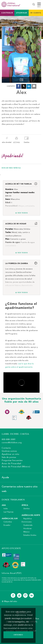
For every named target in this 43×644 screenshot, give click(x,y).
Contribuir (7, 13)
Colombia (7, 522)
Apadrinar (21, 13)
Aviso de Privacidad (11, 464)
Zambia (26, 509)
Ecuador (6, 525)
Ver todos (23, 213)
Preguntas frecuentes (12, 460)
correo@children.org (12, 443)
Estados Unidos (29, 535)
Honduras (27, 529)
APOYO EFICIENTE (11, 548)
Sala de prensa (9, 457)
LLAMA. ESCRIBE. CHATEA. (16, 434)
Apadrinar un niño (10, 454)
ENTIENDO (18, 635)
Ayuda (5, 477)
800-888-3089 (8, 439)
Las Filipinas (8, 512)
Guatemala (27, 525)
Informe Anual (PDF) (12, 573)
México (26, 532)
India (5, 509)
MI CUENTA (36, 13)
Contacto (6, 448)
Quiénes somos (9, 451)
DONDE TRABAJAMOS (13, 500)
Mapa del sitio (11, 601)
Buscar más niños (10, 168)
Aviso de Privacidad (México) (16, 467)
